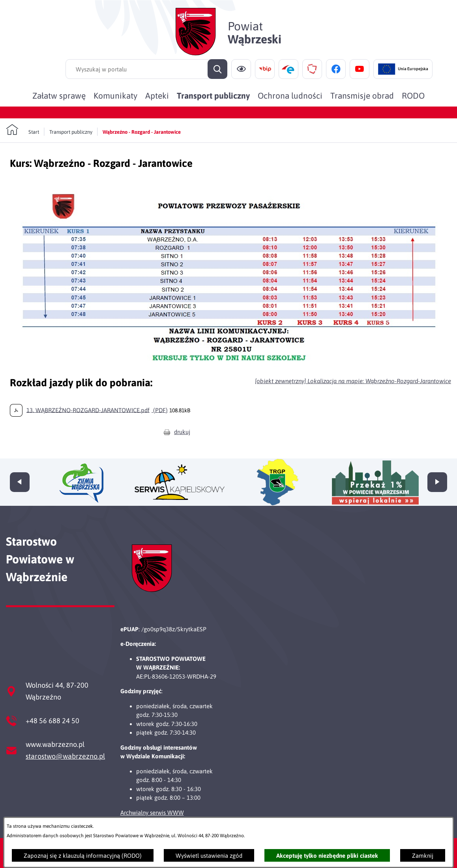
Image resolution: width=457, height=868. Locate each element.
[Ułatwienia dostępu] (241, 69)
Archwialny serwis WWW (152, 813)
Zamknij (423, 856)
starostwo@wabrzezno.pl (65, 756)
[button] (230, 368)
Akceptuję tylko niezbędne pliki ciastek (327, 856)
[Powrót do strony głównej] (22, 130)
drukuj (182, 432)
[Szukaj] (217, 69)
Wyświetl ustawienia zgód (209, 856)
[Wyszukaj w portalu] (146, 69)
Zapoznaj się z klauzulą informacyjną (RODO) (83, 856)
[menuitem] (59, 95)
